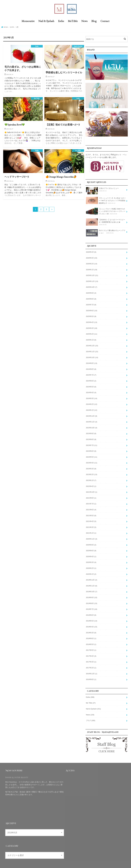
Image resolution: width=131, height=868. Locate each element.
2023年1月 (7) (91, 478)
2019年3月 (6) (91, 628)
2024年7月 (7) (91, 374)
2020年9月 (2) (91, 541)
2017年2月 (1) (91, 663)
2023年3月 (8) (91, 466)
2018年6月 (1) (91, 634)
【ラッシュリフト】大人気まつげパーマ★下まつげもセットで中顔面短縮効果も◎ (106, 201)
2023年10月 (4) (92, 426)
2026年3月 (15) (92, 258)
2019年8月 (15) (92, 599)
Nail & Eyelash (46, 21)
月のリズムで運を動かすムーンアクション (106, 232)
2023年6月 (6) (91, 449)
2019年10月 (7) (92, 588)
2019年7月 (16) (92, 605)
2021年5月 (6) (91, 513)
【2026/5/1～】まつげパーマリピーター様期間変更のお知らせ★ (105, 222)
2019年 (12, 27)
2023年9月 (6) (91, 431)
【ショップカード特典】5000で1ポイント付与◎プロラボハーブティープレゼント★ (106, 212)
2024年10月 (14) (92, 356)
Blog (94, 21)
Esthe (61, 21)
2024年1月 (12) (92, 408)
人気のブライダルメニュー (102, 191)
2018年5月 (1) (91, 640)
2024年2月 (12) (92, 402)
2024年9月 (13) (92, 362)
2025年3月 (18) (92, 327)
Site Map (77, 864)
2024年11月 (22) (92, 350)
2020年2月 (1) (91, 565)
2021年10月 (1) (92, 489)
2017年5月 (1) (91, 646)
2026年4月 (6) (91, 252)
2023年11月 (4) (92, 420)
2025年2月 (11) (92, 333)
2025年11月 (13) (92, 281)
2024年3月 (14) (92, 397)
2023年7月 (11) (92, 443)
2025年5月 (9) (91, 316)
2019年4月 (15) (92, 623)
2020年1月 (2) (91, 570)
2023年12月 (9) (92, 414)
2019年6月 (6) (91, 611)
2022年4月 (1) (91, 484)
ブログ (91, 715)
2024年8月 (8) (91, 368)
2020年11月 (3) (92, 536)
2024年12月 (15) (92, 345)
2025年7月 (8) (91, 304)
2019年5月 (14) (92, 617)
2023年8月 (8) (91, 437)
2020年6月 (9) (91, 547)
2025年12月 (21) (92, 275)
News (84, 21)
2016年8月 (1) (91, 675)
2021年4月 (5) (91, 518)
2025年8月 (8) (91, 298)
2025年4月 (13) (92, 321)
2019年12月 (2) (92, 576)
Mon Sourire (98, 864)
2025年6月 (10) (92, 310)
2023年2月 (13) (92, 472)
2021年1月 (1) (91, 530)
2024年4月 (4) (91, 391)
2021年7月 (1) (91, 501)
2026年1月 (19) (92, 269)
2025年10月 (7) (92, 287)
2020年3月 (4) (91, 559)
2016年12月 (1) (92, 669)
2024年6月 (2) (91, 379)
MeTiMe (73, 21)
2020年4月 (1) (91, 553)
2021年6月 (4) (91, 507)
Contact (105, 21)
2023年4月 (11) (92, 460)
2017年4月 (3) (91, 651)
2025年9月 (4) (91, 292)
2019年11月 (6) (92, 582)
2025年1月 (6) (91, 339)
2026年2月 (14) (92, 264)
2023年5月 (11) (92, 455)
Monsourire (28, 21)
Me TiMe (91, 698)
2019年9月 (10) (92, 594)
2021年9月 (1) (91, 495)
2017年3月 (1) (91, 657)
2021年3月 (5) (91, 524)
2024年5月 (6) (91, 385)
